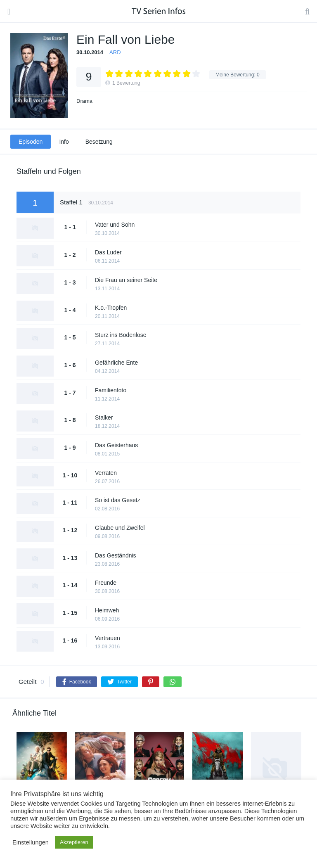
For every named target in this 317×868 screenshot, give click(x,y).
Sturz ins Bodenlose (121, 335)
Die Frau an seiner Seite (126, 280)
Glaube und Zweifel (120, 528)
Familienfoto (111, 390)
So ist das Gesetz (118, 500)
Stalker (104, 417)
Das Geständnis (116, 555)
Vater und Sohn (115, 225)
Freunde (106, 583)
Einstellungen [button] (31, 842)
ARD (115, 52)
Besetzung (99, 142)
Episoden (31, 142)
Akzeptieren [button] (74, 842)
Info (64, 142)
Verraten (106, 473)
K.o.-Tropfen (111, 308)
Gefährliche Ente (116, 363)
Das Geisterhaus (116, 445)
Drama (84, 101)
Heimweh (107, 610)
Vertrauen (108, 638)
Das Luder (108, 252)
